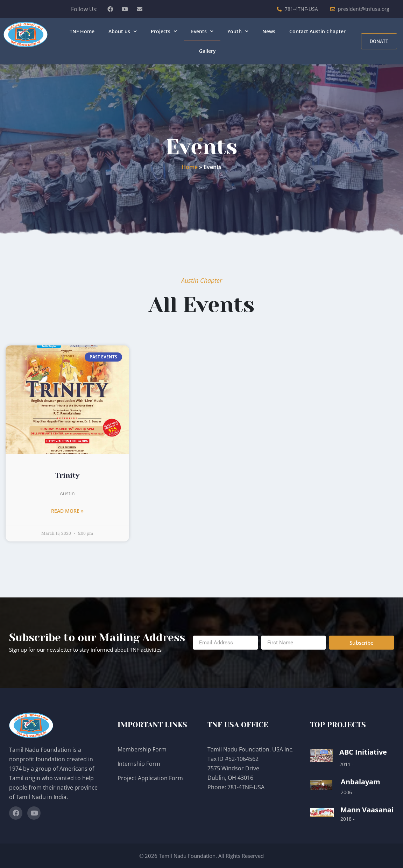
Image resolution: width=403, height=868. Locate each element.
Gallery (207, 51)
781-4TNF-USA (246, 787)
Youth (238, 31)
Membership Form (142, 749)
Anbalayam (360, 782)
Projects (164, 31)
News (269, 31)
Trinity (67, 475)
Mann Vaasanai (367, 810)
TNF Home (82, 31)
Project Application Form (150, 778)
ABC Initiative (363, 752)
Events (202, 31)
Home (190, 167)
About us (123, 31)
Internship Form (139, 764)
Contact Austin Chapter (317, 31)
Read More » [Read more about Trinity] (67, 511)
